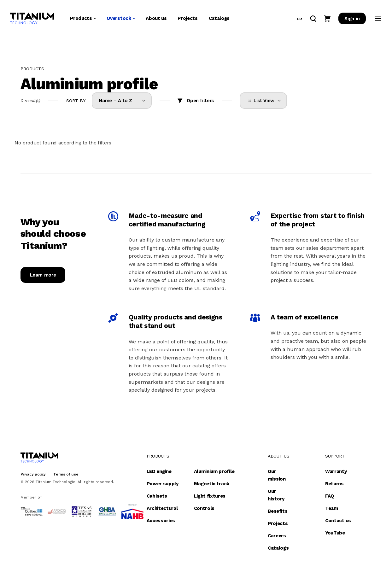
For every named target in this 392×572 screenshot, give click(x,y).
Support (335, 456)
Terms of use (66, 474)
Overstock (121, 19)
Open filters (200, 101)
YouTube (335, 533)
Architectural (162, 508)
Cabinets (157, 496)
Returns (334, 484)
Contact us (338, 521)
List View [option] (263, 101)
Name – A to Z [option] (115, 101)
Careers (277, 536)
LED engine (159, 471)
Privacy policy (33, 474)
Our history (276, 495)
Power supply (163, 484)
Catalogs (219, 19)
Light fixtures (210, 496)
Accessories (161, 521)
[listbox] (122, 101)
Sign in (352, 19)
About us (156, 19)
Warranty (336, 471)
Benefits (278, 511)
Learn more (43, 275)
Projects (187, 19)
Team (332, 508)
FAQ (330, 496)
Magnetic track (212, 484)
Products (83, 19)
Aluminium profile (214, 471)
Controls (204, 508)
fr (300, 19)
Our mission (277, 475)
